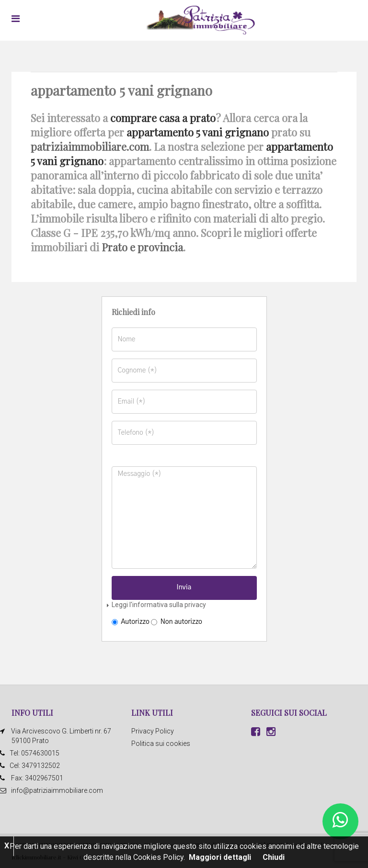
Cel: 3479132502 (36, 766)
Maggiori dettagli (220, 857)
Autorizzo (131, 622)
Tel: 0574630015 (35, 753)
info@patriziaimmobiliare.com (57, 790)
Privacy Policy (153, 731)
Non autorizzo (177, 622)
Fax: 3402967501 (37, 778)
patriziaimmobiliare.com (90, 147)
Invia (184, 587)
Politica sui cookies (161, 744)
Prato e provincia (142, 247)
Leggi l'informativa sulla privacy (159, 605)
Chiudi (274, 857)
